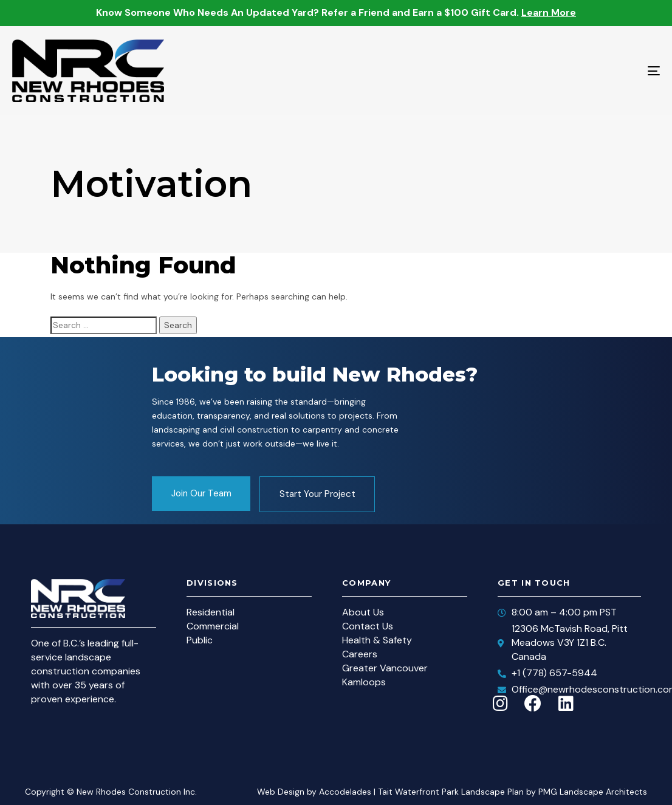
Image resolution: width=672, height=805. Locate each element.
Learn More (549, 12)
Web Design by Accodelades (314, 792)
